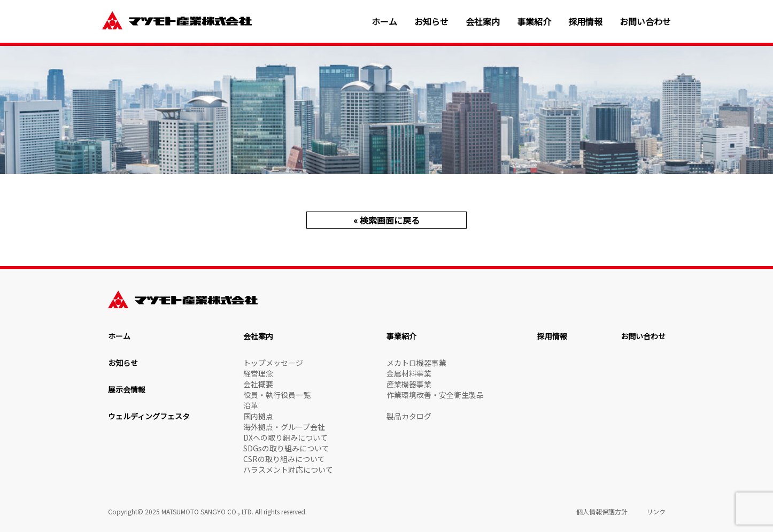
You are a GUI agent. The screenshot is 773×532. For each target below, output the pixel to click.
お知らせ (431, 22)
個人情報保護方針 (602, 511)
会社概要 (258, 384)
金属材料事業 (409, 373)
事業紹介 (534, 22)
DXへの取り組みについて (285, 437)
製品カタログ (409, 416)
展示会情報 (127, 389)
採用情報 (585, 22)
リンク (656, 511)
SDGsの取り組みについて (286, 448)
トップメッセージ (273, 363)
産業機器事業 (409, 384)
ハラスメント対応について (288, 470)
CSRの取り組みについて (284, 459)
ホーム (384, 22)
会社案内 (483, 22)
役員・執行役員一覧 (277, 395)
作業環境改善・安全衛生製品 (435, 395)
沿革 (251, 405)
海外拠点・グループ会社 (284, 427)
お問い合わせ (645, 22)
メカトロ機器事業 (416, 363)
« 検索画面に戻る (386, 220)
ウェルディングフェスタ (149, 416)
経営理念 (258, 373)
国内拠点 (258, 416)
